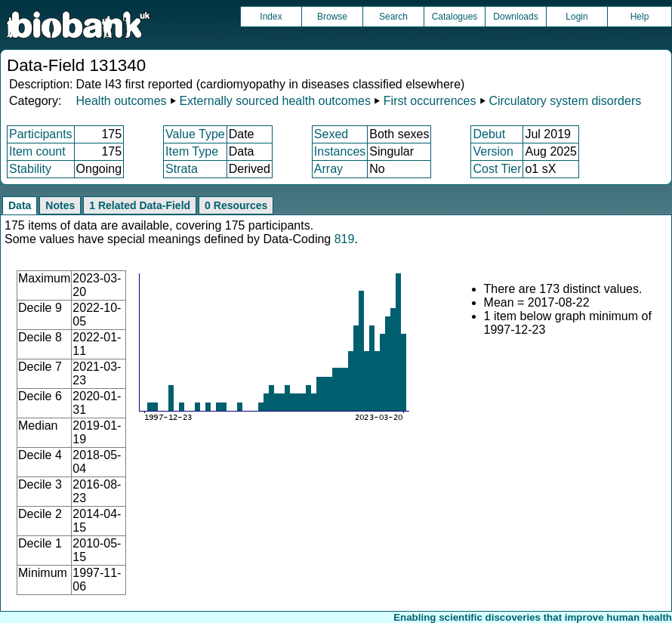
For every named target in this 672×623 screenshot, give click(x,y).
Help (640, 17)
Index (271, 17)
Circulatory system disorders (565, 101)
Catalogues (455, 17)
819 (345, 239)
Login (576, 17)
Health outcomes (121, 101)
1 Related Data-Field (140, 205)
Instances (340, 151)
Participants (41, 134)
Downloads (515, 17)
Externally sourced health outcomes (274, 101)
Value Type (195, 134)
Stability (30, 169)
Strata (182, 169)
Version (493, 151)
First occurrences (430, 101)
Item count (37, 151)
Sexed (331, 134)
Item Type (192, 151)
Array (328, 169)
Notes (60, 205)
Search (393, 17)
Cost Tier (497, 169)
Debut (489, 134)
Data (20, 205)
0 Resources (236, 205)
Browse (332, 17)
